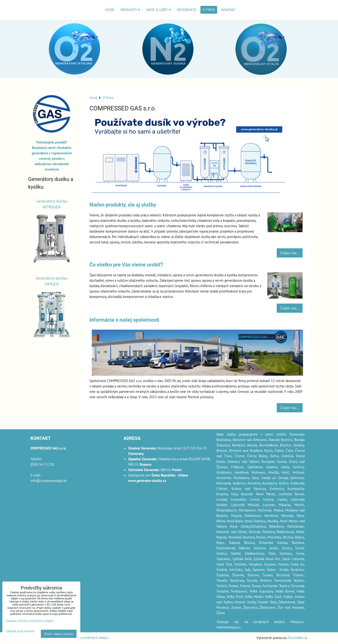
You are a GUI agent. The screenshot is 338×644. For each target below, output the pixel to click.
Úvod (110, 10)
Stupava (270, 564)
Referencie (187, 10)
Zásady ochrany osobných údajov (84, 637)
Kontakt (228, 10)
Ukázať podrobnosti (20, 631)
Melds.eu (297, 622)
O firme (209, 10)
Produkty (130, 10)
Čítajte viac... (290, 253)
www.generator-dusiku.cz (147, 480)
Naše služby (159, 10)
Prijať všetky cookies (59, 634)
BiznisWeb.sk (298, 638)
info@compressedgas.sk (49, 480)
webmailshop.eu (229, 627)
